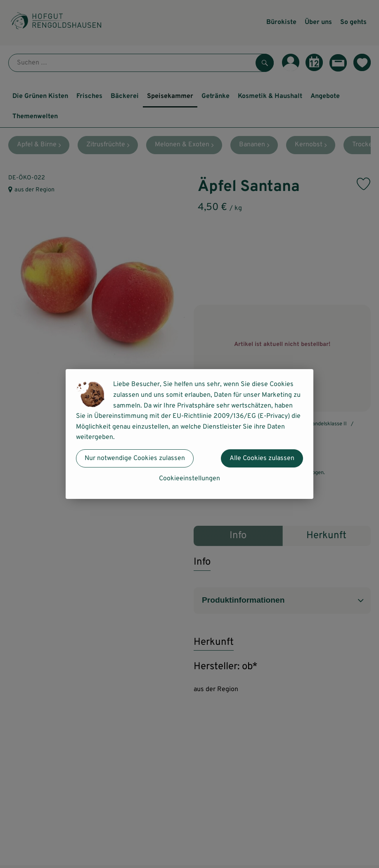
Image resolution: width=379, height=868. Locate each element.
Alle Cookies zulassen (262, 458)
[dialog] (189, 434)
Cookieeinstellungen (189, 479)
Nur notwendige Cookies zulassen (135, 458)
